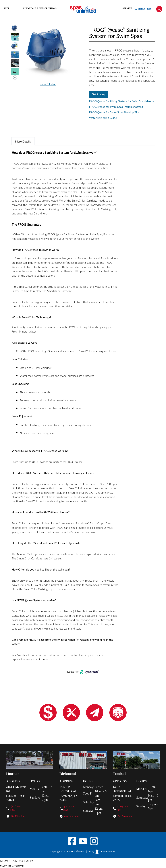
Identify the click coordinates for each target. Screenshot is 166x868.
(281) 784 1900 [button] (143, 9)
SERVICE (127, 8)
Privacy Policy (108, 852)
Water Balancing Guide (103, 118)
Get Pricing (98, 94)
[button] (159, 9)
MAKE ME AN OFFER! (12, 866)
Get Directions (18, 816)
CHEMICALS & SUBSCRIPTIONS (40, 8)
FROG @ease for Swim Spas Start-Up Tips (114, 112)
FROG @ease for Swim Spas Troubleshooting (116, 107)
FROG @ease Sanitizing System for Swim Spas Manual (122, 101)
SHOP (7, 8)
